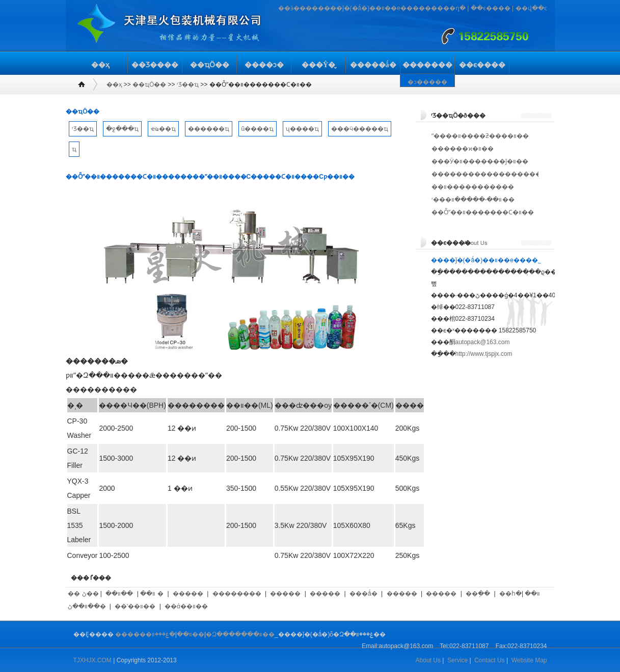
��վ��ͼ (531, 8)
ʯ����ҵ (302, 129)
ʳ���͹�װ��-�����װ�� (473, 200)
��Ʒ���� (155, 65)
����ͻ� (264, 65)
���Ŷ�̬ (318, 65)
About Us (428, 660)
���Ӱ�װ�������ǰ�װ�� (480, 161)
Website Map (529, 660)
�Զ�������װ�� (240, 634)
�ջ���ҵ (122, 129)
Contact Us (489, 660)
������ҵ (209, 129)
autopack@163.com (483, 342)
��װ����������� (473, 187)
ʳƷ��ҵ (188, 85)
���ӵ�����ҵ (360, 129)
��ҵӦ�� (210, 65)
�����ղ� (445, 8)
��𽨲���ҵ (74, 149)
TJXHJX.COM (92, 660)
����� (188, 594)
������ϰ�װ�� (463, 149)
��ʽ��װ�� (135, 606)
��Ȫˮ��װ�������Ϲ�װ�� (483, 212)
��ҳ (100, 65)
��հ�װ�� (520, 594)
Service (457, 660)
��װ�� (119, 594)
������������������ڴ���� (502, 174)
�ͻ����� (427, 82)
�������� (237, 594)
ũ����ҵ (258, 129)
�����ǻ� (373, 65)
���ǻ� (363, 594)
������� (427, 65)
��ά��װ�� (186, 606)
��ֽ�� (478, 594)
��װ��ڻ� (87, 606)
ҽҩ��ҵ (163, 129)
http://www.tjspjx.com (484, 354)
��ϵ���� (491, 8)
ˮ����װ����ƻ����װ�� (480, 136)
